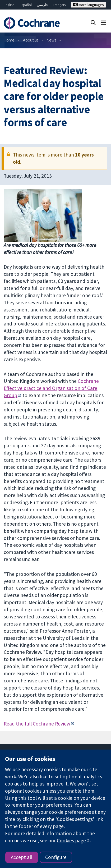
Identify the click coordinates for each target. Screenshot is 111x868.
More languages (88, 5)
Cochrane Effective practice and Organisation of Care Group (51, 388)
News (51, 40)
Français (59, 5)
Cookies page (71, 841)
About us (31, 40)
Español (26, 5)
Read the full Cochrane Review (37, 724)
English (9, 5)
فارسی (42, 5)
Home (9, 40)
